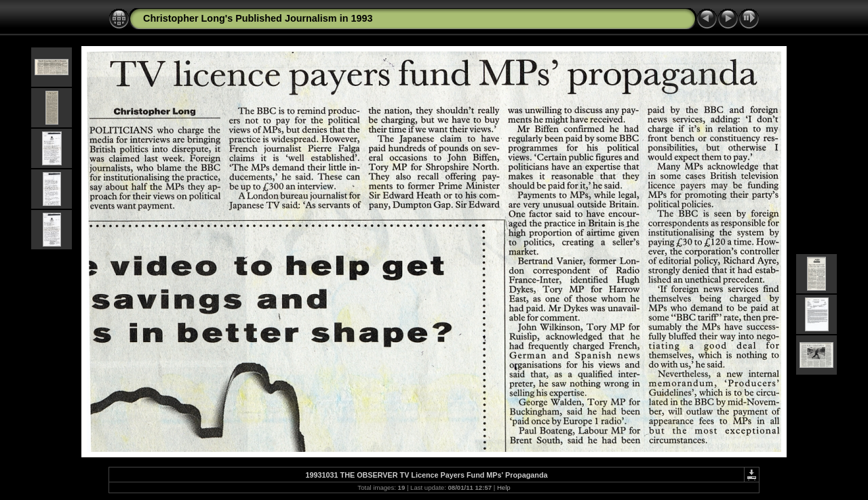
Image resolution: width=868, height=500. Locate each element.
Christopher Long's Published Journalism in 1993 (258, 18)
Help (504, 487)
